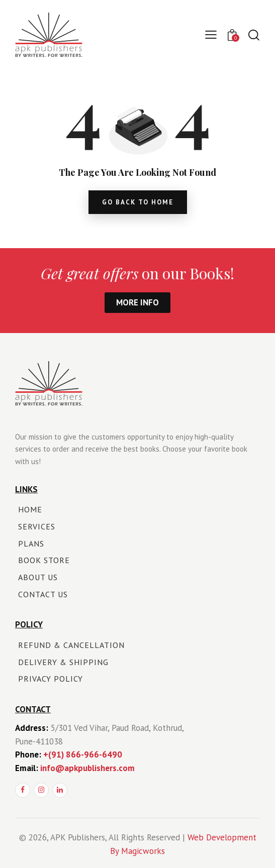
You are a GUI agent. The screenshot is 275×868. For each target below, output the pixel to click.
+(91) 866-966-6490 (83, 754)
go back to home (138, 202)
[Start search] (254, 35)
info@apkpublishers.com (87, 768)
